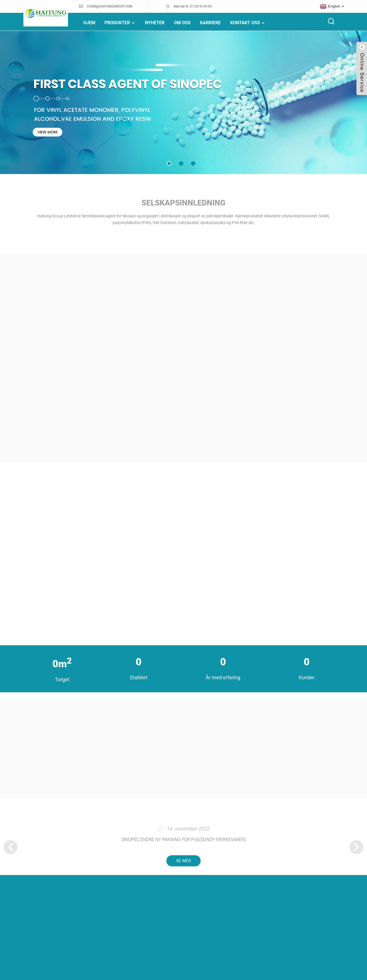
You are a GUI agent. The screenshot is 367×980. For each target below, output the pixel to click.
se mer (183, 861)
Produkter (120, 23)
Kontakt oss (248, 23)
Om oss (182, 23)
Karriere (210, 23)
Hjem (89, 23)
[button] (169, 163)
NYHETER (155, 23)
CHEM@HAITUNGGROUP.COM (109, 6)
